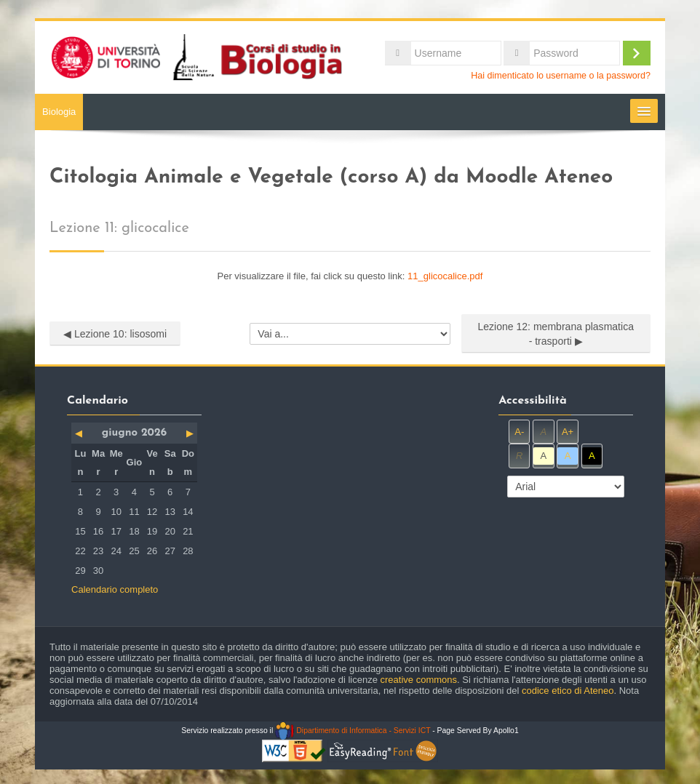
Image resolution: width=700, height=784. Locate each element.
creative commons (419, 680)
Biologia (59, 112)
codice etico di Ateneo (568, 691)
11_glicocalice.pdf (445, 276)
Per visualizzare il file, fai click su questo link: (350, 276)
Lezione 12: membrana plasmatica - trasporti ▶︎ (555, 334)
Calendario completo (115, 589)
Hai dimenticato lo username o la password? (561, 76)
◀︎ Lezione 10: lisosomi (115, 334)
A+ (568, 432)
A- (519, 432)
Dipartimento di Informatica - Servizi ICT (353, 731)
